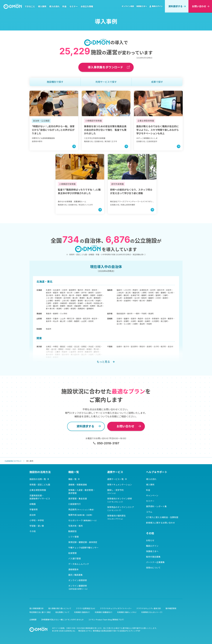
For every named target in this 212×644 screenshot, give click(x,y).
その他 (33, 531)
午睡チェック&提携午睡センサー (83, 548)
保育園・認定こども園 (40, 485)
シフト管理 (73, 537)
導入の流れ (54, 6)
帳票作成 (80, 515)
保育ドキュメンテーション (120, 485)
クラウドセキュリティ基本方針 (149, 608)
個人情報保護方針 (37, 608)
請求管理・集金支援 (78, 499)
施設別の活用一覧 (38, 479)
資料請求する (175, 6)
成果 (157, 82)
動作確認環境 (171, 608)
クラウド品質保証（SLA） (86, 608)
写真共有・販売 (76, 526)
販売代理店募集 (153, 557)
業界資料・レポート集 (156, 506)
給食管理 (72, 553)
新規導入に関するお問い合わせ (160, 523)
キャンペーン (152, 495)
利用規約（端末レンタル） (127, 612)
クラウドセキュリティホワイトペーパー (116, 608)
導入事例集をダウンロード (105, 67)
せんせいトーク (83, 520)
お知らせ (150, 540)
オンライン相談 (128, 6)
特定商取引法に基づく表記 (40, 612)
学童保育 (34, 509)
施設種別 (55, 82)
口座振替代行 (74, 504)
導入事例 (42, 6)
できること (30, 6)
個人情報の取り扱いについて (60, 608)
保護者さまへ (142, 6)
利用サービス (106, 82)
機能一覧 (72, 479)
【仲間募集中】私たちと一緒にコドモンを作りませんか (62, 620)
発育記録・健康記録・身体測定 (83, 542)
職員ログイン (156, 6)
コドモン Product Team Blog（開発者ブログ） (106, 620)
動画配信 (72, 531)
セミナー (74, 6)
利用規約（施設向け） (82, 612)
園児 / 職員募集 (75, 575)
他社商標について (62, 612)
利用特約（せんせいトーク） (152, 612)
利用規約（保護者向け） (104, 612)
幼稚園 (33, 504)
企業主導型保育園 (38, 490)
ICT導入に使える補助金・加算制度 (162, 517)
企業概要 (33, 620)
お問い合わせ (199, 6)
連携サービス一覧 (115, 479)
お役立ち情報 (87, 6)
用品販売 (81, 509)
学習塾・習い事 (37, 526)
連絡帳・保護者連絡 (78, 485)
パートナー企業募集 (155, 562)
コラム (149, 512)
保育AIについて (153, 568)
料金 (64, 6)
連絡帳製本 (73, 569)
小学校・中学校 (37, 520)
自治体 (33, 515)
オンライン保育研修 (78, 580)
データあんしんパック (79, 564)
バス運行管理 (74, 559)
